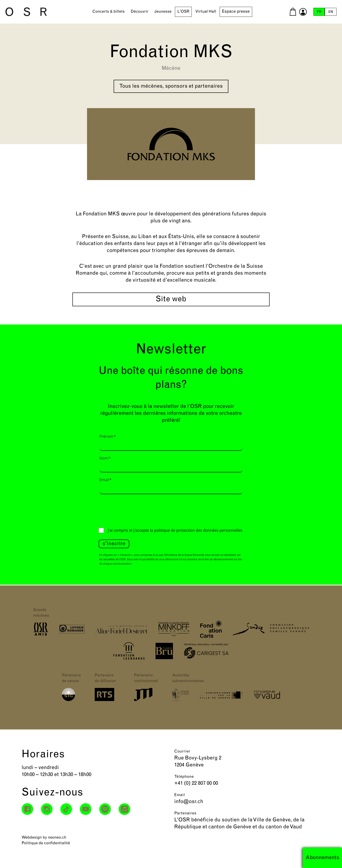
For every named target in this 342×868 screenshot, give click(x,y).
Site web (171, 299)
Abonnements (322, 858)
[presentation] (132, 510)
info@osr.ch (189, 802)
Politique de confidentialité (46, 843)
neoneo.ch (57, 838)
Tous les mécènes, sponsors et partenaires (171, 86)
